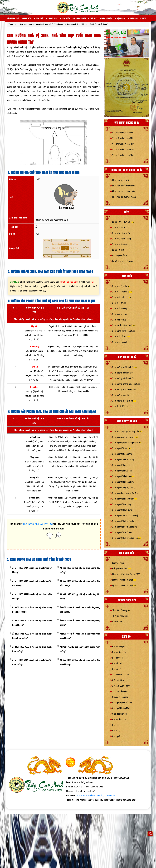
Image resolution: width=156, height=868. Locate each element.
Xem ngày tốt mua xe (120, 465)
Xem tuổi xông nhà (119, 342)
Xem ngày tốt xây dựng (121, 510)
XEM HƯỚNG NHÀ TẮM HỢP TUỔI (38, 524)
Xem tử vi (27, 18)
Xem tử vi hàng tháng (120, 239)
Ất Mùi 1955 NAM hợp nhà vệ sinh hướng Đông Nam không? (32, 636)
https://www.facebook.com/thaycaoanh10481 (96, 795)
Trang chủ (13, 18)
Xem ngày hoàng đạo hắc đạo (124, 493)
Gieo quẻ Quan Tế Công (121, 703)
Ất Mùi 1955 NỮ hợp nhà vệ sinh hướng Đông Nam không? (80, 636)
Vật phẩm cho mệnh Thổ (122, 155)
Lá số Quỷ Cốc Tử (119, 255)
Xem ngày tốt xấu (120, 448)
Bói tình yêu (116, 658)
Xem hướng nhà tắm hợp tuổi (124, 390)
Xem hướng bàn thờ (120, 395)
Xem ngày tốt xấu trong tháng (126, 443)
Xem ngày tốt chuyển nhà (122, 521)
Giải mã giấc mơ (118, 680)
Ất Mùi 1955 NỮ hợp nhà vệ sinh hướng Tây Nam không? (80, 662)
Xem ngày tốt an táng (120, 504)
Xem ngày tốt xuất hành (121, 532)
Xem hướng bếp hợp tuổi (122, 378)
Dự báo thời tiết (118, 622)
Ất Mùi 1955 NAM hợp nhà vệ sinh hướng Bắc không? (32, 596)
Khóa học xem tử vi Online (122, 186)
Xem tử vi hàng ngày (120, 233)
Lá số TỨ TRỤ (117, 250)
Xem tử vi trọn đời (119, 244)
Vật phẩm (120, 18)
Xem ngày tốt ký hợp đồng (122, 487)
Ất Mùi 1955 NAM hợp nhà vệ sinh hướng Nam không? (32, 649)
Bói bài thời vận (118, 719)
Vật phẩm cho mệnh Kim (122, 133)
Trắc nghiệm (106, 18)
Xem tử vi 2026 (118, 227)
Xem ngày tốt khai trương (122, 459)
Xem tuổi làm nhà (120, 286)
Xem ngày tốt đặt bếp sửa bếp (124, 516)
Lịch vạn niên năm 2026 (123, 580)
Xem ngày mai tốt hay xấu (124, 437)
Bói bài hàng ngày (119, 647)
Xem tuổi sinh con (121, 297)
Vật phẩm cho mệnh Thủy (122, 144)
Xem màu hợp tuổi (119, 314)
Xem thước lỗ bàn (119, 406)
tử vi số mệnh (13, 804)
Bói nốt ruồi (116, 663)
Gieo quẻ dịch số (118, 714)
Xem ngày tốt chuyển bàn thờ (125, 538)
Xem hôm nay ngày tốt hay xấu (126, 431)
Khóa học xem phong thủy (122, 191)
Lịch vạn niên (79, 18)
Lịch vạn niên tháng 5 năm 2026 (125, 574)
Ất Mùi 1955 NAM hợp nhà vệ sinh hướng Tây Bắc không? (32, 583)
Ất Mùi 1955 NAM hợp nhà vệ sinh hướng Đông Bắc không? (32, 610)
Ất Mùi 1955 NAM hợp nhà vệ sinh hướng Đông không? (32, 623)
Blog (143, 18)
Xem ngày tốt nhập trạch (124, 499)
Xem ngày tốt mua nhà (121, 471)
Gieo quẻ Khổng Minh (120, 708)
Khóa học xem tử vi (119, 180)
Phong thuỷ (52, 18)
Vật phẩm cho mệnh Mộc (122, 138)
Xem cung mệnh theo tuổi (122, 331)
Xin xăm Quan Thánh (120, 686)
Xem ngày (65, 18)
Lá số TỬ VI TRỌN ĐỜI (122, 222)
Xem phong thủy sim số (123, 401)
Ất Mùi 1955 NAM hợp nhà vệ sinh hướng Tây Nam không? (32, 662)
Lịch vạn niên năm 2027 (123, 585)
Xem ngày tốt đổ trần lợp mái (124, 527)
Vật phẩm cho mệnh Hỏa (122, 149)
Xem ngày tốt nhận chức (122, 482)
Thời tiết (93, 18)
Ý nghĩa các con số (119, 675)
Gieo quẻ (115, 736)
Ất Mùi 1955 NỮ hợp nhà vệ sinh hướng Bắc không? (80, 596)
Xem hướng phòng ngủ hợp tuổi (125, 384)
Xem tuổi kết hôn (120, 337)
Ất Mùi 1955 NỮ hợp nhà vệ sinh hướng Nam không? (80, 649)
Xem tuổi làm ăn (118, 303)
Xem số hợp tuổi (118, 320)
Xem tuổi (39, 18)
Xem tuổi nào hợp (119, 308)
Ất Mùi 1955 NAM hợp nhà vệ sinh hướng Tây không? (32, 570)
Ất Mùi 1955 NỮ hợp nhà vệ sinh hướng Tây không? (80, 570)
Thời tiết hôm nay (120, 610)
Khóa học (133, 18)
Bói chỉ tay (116, 669)
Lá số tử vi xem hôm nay (122, 261)
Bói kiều (115, 725)
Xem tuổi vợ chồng (121, 292)
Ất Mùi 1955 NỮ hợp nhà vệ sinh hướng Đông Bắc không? (80, 610)
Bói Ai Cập (116, 731)
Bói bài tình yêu (118, 652)
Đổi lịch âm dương (121, 569)
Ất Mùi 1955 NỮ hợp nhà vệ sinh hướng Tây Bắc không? (80, 583)
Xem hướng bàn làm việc (122, 373)
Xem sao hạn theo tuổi (123, 325)
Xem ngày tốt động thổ (121, 454)
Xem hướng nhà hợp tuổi (123, 367)
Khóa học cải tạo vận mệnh (123, 197)
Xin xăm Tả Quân (118, 691)
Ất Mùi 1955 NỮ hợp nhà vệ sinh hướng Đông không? (80, 623)
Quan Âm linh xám (119, 697)
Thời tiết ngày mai (119, 616)
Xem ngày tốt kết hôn (122, 476)
